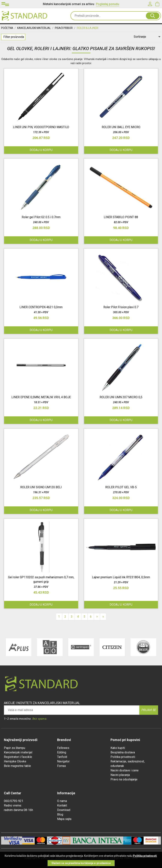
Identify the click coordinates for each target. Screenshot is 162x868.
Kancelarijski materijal (18, 752)
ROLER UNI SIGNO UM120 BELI (41, 487)
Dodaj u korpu (41, 150)
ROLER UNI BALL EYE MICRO (121, 127)
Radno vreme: (13, 805)
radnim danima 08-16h (18, 810)
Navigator (63, 761)
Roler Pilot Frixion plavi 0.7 (121, 307)
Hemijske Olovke (15, 761)
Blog (60, 814)
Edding (62, 752)
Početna (7, 28)
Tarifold (62, 757)
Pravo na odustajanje (124, 779)
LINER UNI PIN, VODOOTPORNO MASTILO (41, 127)
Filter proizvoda (14, 37)
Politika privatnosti (123, 757)
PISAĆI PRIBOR (64, 28)
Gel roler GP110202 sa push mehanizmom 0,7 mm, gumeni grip (41, 579)
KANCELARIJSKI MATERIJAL (34, 28)
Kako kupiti (118, 748)
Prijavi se (149, 710)
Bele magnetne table (17, 766)
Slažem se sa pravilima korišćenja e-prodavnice (81, 863)
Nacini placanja (120, 775)
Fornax (62, 766)
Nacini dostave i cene (125, 770)
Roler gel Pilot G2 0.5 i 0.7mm (41, 217)
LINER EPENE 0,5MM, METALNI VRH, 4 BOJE (41, 397)
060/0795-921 (14, 801)
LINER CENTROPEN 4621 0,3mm (41, 307)
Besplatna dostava (123, 752)
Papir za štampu (15, 748)
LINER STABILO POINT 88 (121, 217)
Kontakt (62, 805)
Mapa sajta (64, 819)
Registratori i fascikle (18, 757)
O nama (62, 801)
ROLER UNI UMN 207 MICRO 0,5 (121, 397)
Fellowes (63, 748)
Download (64, 810)
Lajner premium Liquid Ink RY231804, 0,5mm (121, 577)
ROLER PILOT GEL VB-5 (121, 487)
